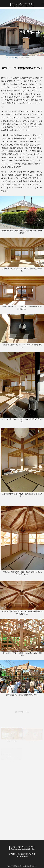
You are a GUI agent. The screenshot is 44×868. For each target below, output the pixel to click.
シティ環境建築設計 (22, 5)
